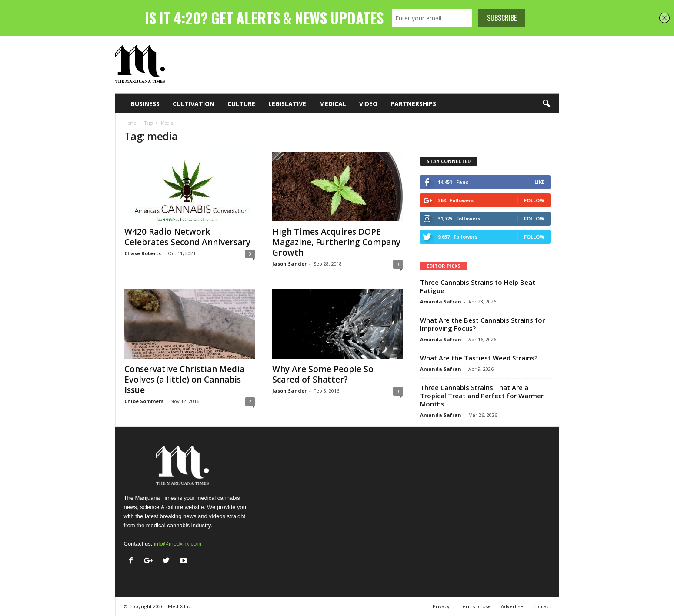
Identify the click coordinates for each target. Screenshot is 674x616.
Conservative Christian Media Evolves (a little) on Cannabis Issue (184, 380)
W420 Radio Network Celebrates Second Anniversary (187, 237)
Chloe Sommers (144, 401)
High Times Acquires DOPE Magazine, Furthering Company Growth (336, 242)
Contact (542, 606)
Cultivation (194, 104)
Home (130, 123)
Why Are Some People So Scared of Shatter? (323, 374)
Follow (534, 200)
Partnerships (413, 104)
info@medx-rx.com (178, 544)
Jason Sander (289, 264)
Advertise (512, 606)
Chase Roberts (143, 253)
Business (145, 104)
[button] (546, 104)
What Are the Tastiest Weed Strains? (479, 358)
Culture (241, 104)
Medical (333, 104)
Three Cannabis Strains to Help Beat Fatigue (478, 286)
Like (539, 182)
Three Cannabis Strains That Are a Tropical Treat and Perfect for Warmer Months (482, 396)
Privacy (441, 606)
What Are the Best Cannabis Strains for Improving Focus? (482, 324)
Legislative (287, 104)
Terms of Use (475, 606)
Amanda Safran (441, 301)
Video (368, 104)
